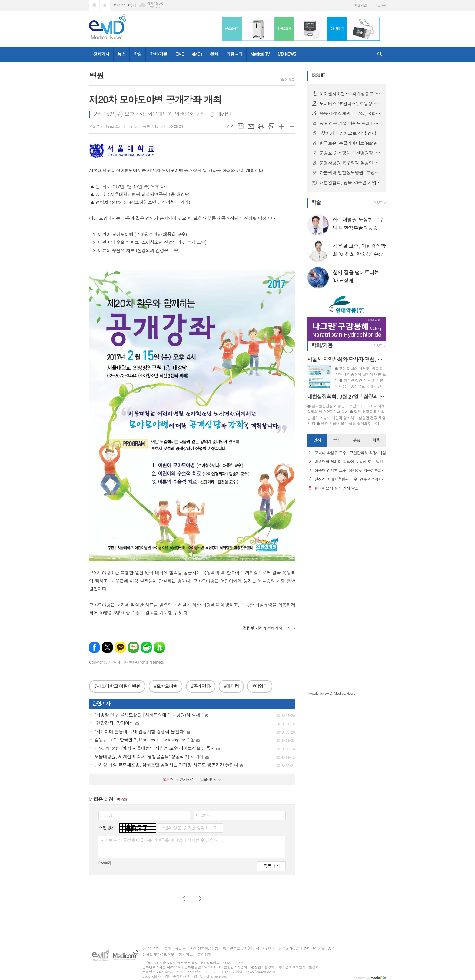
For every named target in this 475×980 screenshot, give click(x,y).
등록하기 (271, 866)
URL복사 (230, 126)
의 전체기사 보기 (267, 628)
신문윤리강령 (289, 948)
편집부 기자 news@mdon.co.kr (113, 126)
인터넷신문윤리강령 (319, 948)
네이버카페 (146, 647)
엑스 (107, 647)
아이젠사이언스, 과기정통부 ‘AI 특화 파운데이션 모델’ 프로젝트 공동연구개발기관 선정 (350, 94)
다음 (200, 898)
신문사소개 (151, 948)
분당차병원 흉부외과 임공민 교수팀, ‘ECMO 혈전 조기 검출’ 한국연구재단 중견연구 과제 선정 (350, 163)
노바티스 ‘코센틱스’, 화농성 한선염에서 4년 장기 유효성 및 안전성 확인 (350, 104)
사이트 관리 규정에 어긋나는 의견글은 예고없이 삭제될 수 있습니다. (162, 840)
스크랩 (271, 126)
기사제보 (186, 955)
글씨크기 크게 (282, 126)
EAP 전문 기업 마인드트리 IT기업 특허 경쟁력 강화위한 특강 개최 (350, 123)
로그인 (376, 5)
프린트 (261, 126)
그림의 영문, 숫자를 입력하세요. (189, 828)
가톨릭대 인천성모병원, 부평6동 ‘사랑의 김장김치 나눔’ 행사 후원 (350, 172)
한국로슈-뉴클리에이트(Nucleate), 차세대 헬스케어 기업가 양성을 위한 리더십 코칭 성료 (350, 143)
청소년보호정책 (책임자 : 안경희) (248, 948)
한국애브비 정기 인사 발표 (336, 488)
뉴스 (121, 54)
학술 (138, 54)
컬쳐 (214, 54)
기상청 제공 (154, 7)
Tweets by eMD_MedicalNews (331, 693)
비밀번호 (204, 815)
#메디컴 (231, 686)
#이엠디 (260, 686)
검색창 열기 (380, 54)
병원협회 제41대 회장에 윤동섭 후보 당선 (349, 462)
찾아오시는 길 (175, 948)
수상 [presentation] (337, 440)
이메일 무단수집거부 (158, 955)
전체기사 (101, 54)
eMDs (197, 54)
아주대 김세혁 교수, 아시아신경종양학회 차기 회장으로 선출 (350, 471)
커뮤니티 (234, 54)
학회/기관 (158, 54)
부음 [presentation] (356, 440)
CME (180, 54)
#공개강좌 (201, 686)
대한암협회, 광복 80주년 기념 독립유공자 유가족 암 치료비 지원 (350, 182)
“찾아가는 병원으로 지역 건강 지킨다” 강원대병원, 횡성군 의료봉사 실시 (350, 133)
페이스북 (94, 647)
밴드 (159, 647)
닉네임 (106, 815)
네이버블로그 (133, 647)
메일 (251, 126)
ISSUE (318, 75)
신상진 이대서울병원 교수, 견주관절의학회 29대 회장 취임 (350, 479)
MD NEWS (287, 54)
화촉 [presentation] (376, 440)
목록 (241, 126)
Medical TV (260, 54)
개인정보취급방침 (204, 948)
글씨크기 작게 (292, 126)
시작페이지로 (94, 5)
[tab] (317, 440)
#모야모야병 (166, 686)
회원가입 (361, 5)
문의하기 (204, 955)
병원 (292, 79)
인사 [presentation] (317, 440)
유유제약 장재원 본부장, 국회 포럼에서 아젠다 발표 (350, 113)
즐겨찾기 (105, 5)
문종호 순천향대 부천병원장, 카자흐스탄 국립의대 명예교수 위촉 (350, 153)
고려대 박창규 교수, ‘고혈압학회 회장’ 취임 (350, 453)
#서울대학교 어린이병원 (117, 686)
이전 (184, 898)
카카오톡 (120, 647)
